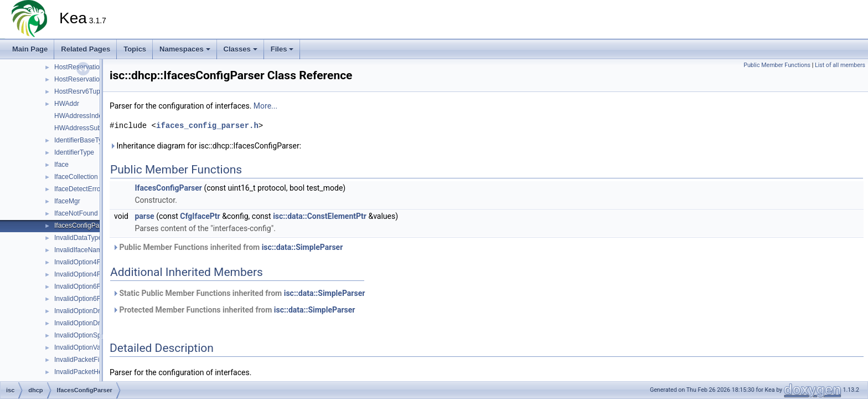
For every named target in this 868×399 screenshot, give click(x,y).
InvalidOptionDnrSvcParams (96, 323)
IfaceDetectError (78, 189)
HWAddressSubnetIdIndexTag (99, 128)
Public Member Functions (777, 65)
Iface (61, 165)
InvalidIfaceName (80, 250)
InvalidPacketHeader (85, 372)
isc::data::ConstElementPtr (320, 216)
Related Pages (86, 49)
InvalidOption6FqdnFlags (91, 299)
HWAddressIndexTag (85, 116)
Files (282, 49)
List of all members (840, 65)
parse (144, 216)
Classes (241, 49)
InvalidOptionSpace (83, 335)
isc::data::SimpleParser (303, 247)
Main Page (30, 49)
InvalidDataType (78, 238)
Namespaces (185, 49)
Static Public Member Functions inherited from (239, 293)
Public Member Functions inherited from (228, 247)
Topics (135, 49)
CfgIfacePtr (200, 216)
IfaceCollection (76, 177)
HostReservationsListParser (95, 79)
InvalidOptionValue (82, 347)
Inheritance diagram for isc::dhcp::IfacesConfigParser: (205, 146)
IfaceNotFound (76, 213)
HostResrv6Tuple (80, 91)
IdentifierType (74, 152)
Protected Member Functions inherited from (234, 310)
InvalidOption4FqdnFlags (91, 274)
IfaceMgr (67, 201)
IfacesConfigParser (82, 226)
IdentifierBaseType (82, 140)
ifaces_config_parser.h (207, 126)
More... (265, 106)
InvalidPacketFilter (81, 360)
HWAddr (67, 104)
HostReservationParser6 (91, 67)
